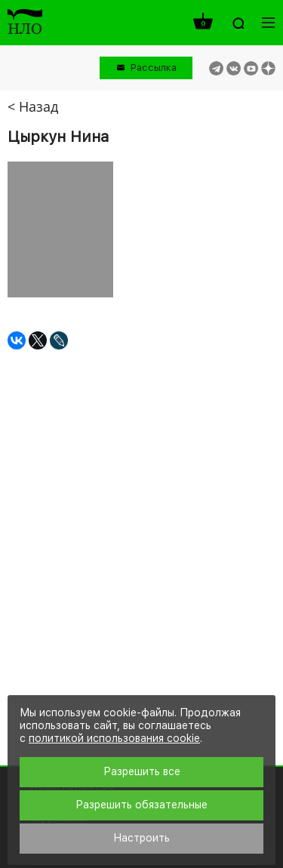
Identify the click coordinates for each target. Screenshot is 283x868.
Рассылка (154, 68)
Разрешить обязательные (141, 805)
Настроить (141, 838)
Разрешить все (142, 771)
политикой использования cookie (114, 738)
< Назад (33, 106)
